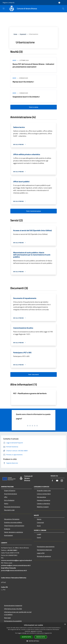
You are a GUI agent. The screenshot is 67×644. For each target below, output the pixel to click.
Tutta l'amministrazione (33, 211)
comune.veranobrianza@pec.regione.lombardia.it (17, 560)
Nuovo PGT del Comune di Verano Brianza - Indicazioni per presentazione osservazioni (33, 65)
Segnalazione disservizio (44, 550)
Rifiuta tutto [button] (41, 637)
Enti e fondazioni (9, 500)
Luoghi (39, 534)
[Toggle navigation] (4, 8)
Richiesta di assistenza (44, 556)
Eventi (39, 537)
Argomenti (23, 34)
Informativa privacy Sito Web (13, 609)
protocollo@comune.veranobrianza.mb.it (14, 570)
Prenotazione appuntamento (46, 547)
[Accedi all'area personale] (59, 3)
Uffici (6, 497)
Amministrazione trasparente (13, 605)
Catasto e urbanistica (43, 504)
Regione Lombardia (9, 3)
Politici (6, 504)
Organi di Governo (10, 491)
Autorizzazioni (8, 535)
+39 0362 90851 (12, 550)
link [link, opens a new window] (51, 633)
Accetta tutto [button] (26, 637)
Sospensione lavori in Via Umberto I (26, 97)
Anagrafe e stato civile (44, 491)
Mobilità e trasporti (43, 507)
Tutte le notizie (34, 107)
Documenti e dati (9, 510)
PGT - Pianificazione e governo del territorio (30, 393)
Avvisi (14, 60)
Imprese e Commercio (44, 500)
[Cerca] (63, 9)
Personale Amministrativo (12, 507)
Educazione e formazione (12, 519)
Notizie (39, 519)
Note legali (7, 618)
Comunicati (40, 522)
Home (15, 34)
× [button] (65, 624)
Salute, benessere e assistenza (13, 532)
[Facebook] (52, 481)
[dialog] (33, 633)
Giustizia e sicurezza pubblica (13, 522)
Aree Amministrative (11, 494)
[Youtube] (57, 481)
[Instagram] (62, 481)
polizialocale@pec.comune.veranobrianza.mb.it (16, 565)
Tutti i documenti (33, 374)
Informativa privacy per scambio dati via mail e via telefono (18, 613)
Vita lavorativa (41, 497)
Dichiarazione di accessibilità (13, 621)
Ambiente (7, 529)
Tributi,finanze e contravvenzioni (14, 526)
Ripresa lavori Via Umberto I (23, 82)
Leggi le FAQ (41, 553)
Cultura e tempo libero (44, 494)
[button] (34, 641)
